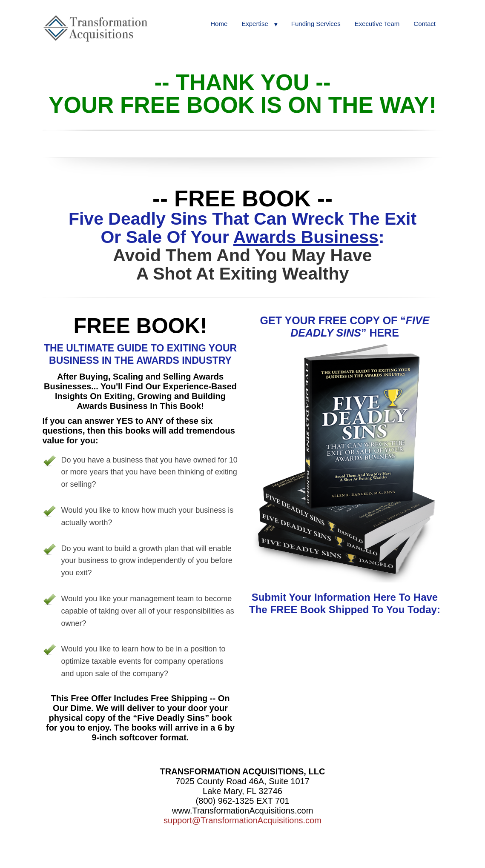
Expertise (255, 24)
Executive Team (377, 24)
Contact (425, 24)
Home (219, 24)
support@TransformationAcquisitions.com (242, 820)
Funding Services (316, 24)
